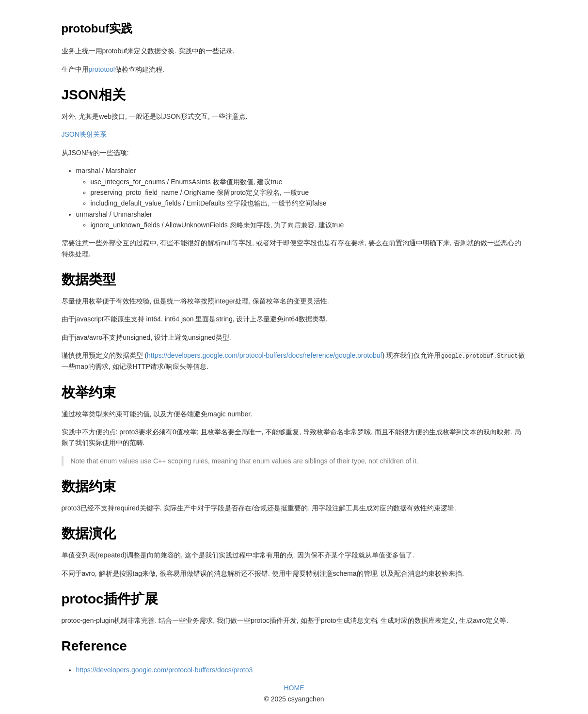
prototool (102, 69)
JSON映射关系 (84, 134)
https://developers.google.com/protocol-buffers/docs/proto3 (165, 670)
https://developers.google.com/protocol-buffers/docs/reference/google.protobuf (264, 355)
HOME (294, 688)
